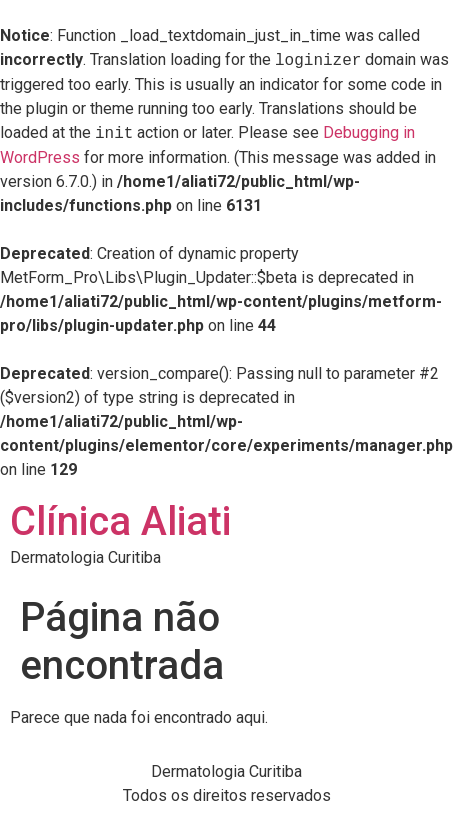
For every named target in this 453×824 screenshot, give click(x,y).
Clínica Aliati (120, 521)
